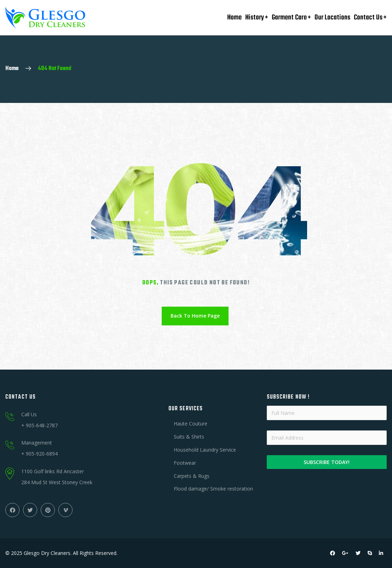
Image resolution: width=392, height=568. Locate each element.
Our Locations (332, 18)
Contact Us (368, 18)
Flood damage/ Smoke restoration (213, 489)
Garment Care (289, 18)
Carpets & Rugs (192, 476)
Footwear (185, 463)
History (255, 18)
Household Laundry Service (205, 450)
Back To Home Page (195, 316)
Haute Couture (191, 424)
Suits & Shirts (189, 437)
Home (234, 18)
